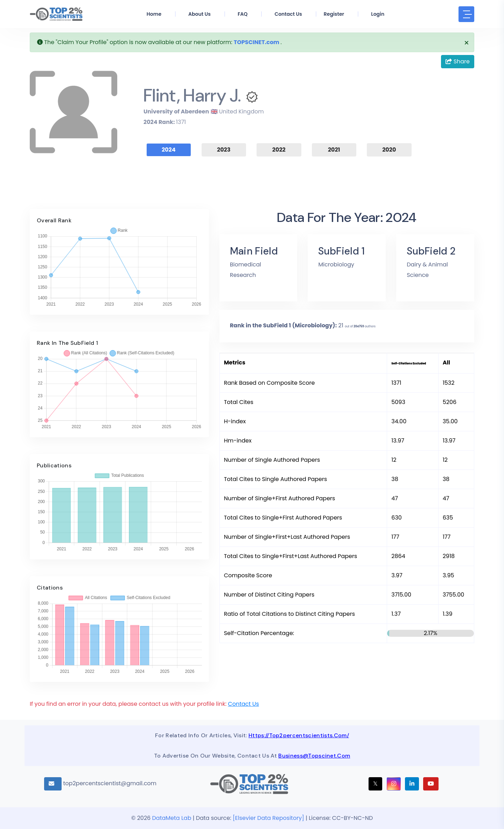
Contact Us (243, 704)
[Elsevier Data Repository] (269, 818)
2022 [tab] (279, 150)
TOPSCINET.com (257, 42)
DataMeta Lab (172, 818)
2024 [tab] (169, 150)
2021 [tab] (334, 150)
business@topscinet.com (314, 756)
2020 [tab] (389, 150)
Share (458, 61)
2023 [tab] (224, 150)
